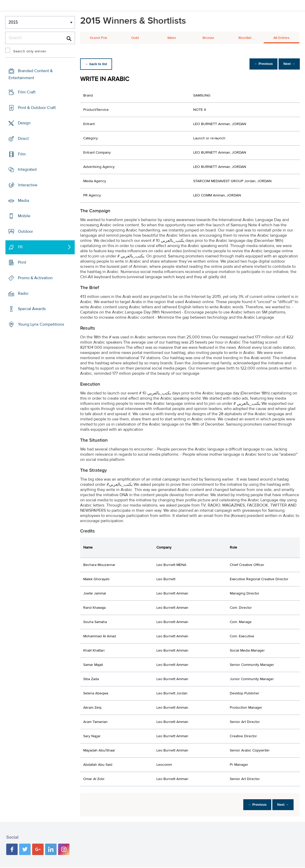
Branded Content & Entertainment (31, 74)
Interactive (28, 185)
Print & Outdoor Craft (37, 108)
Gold (135, 38)
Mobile (24, 216)
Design (24, 123)
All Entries (281, 38)
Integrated (27, 169)
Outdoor (25, 231)
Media (23, 201)
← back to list (97, 64)
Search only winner (30, 51)
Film (22, 154)
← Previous (259, 64)
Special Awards (32, 309)
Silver (172, 38)
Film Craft (27, 92)
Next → (288, 64)
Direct (23, 139)
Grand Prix (98, 38)
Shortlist (245, 38)
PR (20, 247)
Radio (23, 293)
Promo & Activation (35, 278)
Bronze (208, 38)
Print (22, 262)
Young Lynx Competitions (41, 324)
